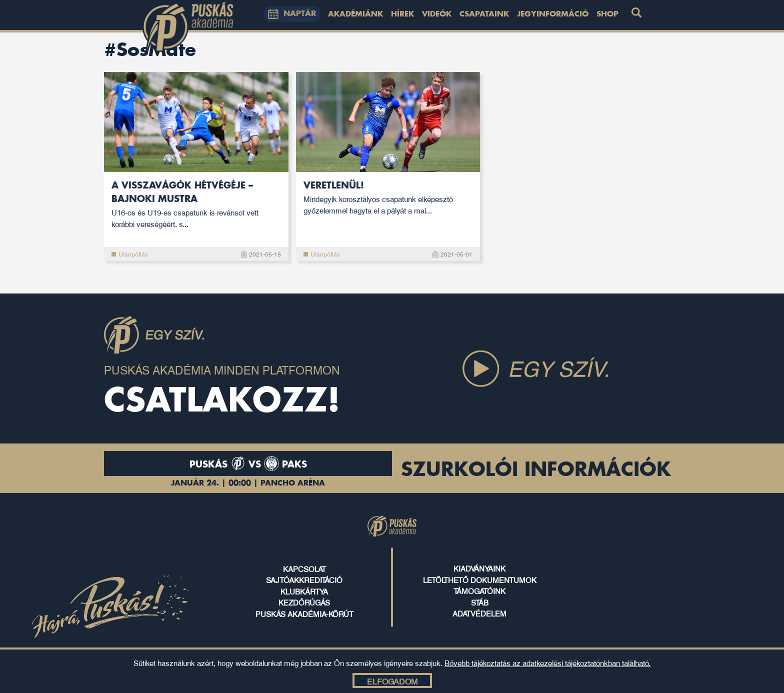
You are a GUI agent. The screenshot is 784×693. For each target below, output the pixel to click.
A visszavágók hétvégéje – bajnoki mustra (196, 205)
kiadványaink (479, 568)
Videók (437, 14)
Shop (607, 14)
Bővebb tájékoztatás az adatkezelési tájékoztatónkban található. (547, 662)
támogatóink (479, 590)
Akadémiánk (355, 14)
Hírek (402, 14)
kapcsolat (304, 568)
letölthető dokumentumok (480, 579)
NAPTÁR (292, 14)
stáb (480, 602)
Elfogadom (392, 681)
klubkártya (304, 591)
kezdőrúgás (304, 602)
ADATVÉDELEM (479, 613)
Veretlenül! (388, 198)
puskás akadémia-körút (304, 613)
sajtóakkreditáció (304, 579)
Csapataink (484, 14)
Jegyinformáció (553, 14)
